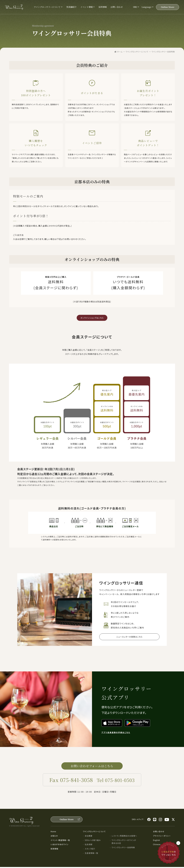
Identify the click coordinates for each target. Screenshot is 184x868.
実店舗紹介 (71, 7)
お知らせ (54, 837)
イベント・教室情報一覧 (60, 841)
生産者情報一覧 (91, 854)
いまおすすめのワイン (59, 846)
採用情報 (103, 7)
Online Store (168, 7)
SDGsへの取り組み (93, 841)
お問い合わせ (117, 7)
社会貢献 (89, 846)
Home (53, 832)
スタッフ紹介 (90, 850)
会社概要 (89, 837)
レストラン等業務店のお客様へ (124, 837)
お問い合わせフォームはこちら (92, 767)
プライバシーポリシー (162, 837)
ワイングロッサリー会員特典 (123, 848)
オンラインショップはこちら (92, 318)
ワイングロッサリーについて (94, 832)
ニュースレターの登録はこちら (129, 637)
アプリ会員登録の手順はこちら (116, 733)
